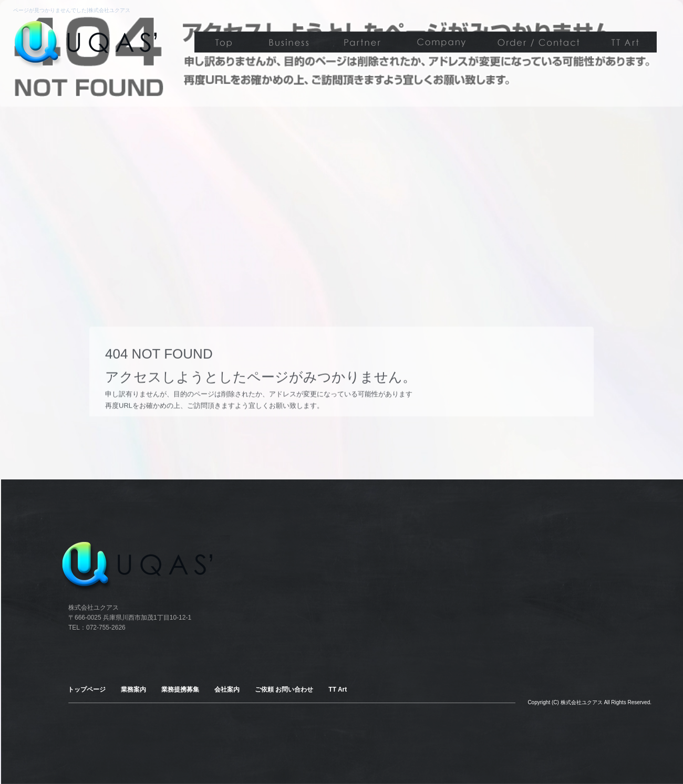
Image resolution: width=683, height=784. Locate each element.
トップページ (223, 42)
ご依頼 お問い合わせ (536, 42)
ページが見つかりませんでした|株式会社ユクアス (72, 10)
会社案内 (439, 42)
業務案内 (289, 42)
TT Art (625, 42)
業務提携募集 (363, 42)
